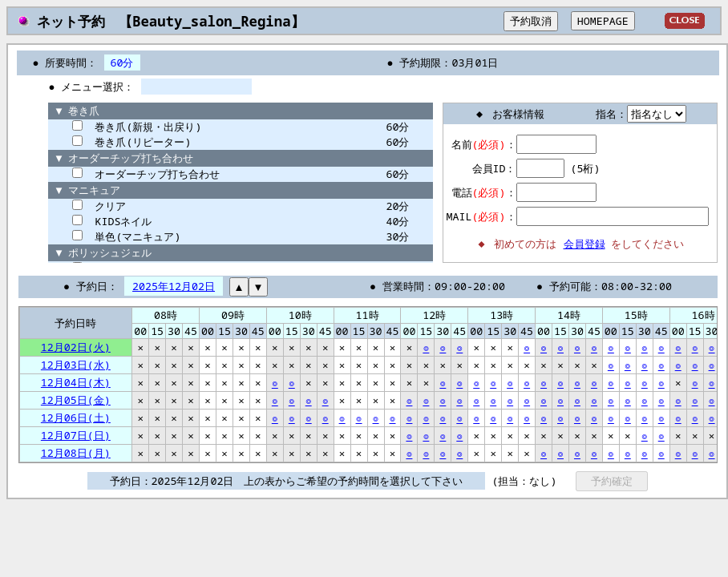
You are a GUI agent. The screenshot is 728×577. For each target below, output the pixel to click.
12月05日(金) (76, 400)
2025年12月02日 (174, 286)
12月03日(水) (76, 365)
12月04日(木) (76, 382)
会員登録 (584, 244)
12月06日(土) (76, 418)
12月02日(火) (76, 347)
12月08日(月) (76, 453)
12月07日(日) (76, 435)
